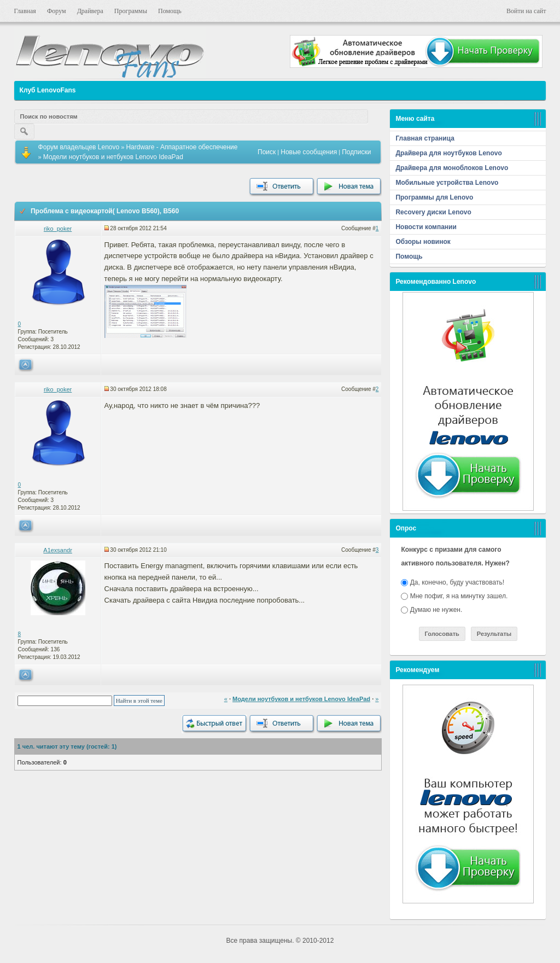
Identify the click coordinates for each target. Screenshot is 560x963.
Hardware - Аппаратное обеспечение (182, 147)
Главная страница (425, 138)
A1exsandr (58, 550)
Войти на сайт (526, 11)
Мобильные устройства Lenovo (447, 183)
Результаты (494, 634)
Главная (25, 11)
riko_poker (58, 229)
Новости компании (426, 227)
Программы (131, 11)
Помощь (170, 11)
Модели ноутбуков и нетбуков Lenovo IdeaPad (113, 157)
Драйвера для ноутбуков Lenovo (448, 153)
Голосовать (442, 634)
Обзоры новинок (423, 242)
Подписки (356, 152)
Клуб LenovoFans (48, 90)
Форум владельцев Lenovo (79, 147)
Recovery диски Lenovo (433, 212)
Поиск (267, 152)
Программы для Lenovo (434, 197)
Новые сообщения (309, 152)
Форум (57, 11)
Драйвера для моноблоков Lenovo (452, 168)
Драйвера (90, 11)
